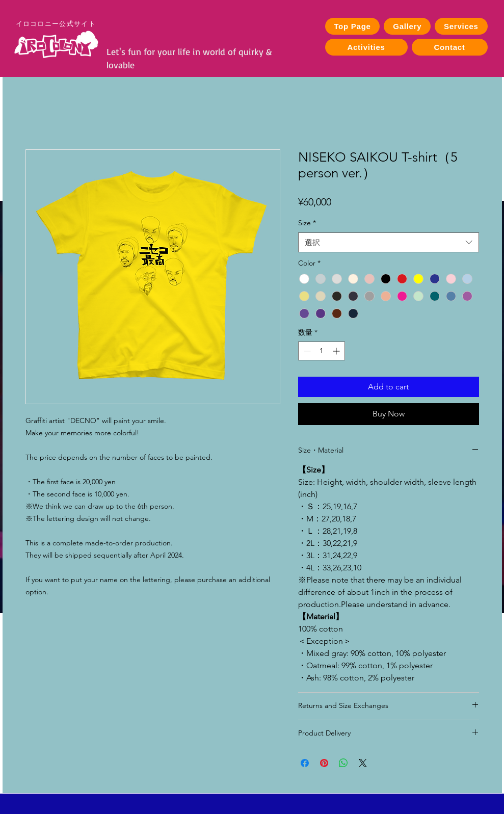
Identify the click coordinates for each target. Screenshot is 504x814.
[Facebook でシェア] (305, 763)
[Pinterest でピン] (324, 763)
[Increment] (337, 351)
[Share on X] (363, 763)
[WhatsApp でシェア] (343, 763)
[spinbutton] (322, 351)
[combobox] (389, 242)
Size (307, 223)
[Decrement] (306, 351)
